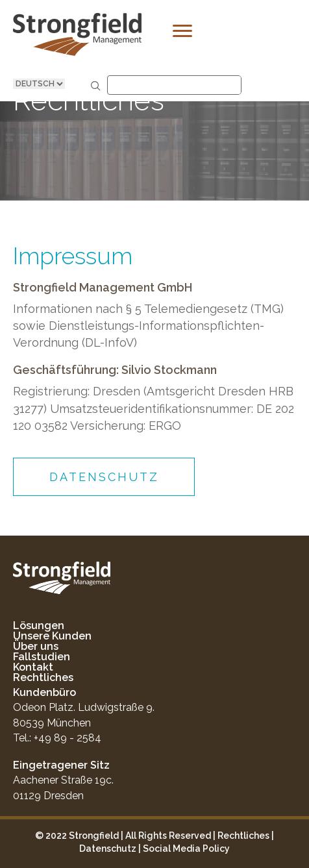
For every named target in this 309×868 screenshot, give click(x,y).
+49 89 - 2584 (68, 738)
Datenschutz (108, 849)
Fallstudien (42, 657)
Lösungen (39, 626)
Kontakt (33, 667)
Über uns (36, 646)
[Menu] (182, 31)
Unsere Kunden (52, 636)
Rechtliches (43, 677)
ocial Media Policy (189, 849)
